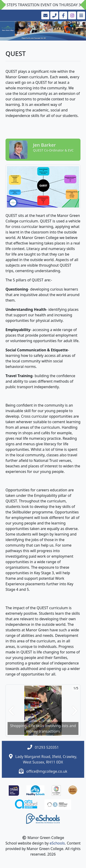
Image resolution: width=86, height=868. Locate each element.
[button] (11, 711)
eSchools (57, 843)
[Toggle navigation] (81, 15)
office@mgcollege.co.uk (47, 771)
